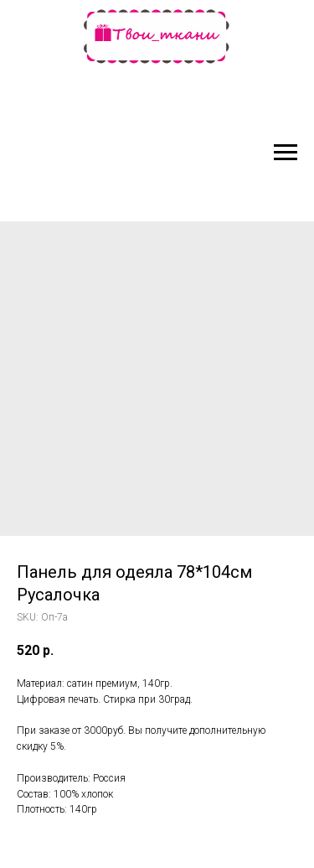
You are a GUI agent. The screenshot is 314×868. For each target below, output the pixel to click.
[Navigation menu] (286, 153)
